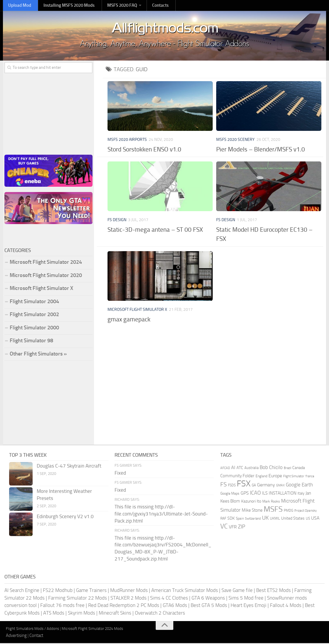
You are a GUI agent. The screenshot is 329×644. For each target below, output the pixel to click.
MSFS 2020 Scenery (235, 140)
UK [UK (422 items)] (265, 519)
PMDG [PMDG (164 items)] (288, 511)
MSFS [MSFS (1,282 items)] (273, 510)
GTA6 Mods (175, 606)
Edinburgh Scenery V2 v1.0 (65, 518)
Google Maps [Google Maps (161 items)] (230, 494)
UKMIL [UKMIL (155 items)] (275, 520)
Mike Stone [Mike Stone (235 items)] (252, 511)
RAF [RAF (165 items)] (223, 520)
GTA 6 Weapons (208, 599)
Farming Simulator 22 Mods (78, 599)
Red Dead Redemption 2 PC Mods (124, 606)
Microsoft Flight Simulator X (137, 310)
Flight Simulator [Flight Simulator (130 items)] (294, 477)
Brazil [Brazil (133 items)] (287, 469)
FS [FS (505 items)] (224, 486)
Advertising (16, 636)
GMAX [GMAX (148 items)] (280, 486)
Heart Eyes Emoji (249, 606)
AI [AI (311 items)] (233, 469)
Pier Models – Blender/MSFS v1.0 (261, 150)
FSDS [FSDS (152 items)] (232, 486)
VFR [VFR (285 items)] (233, 528)
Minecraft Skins (115, 614)
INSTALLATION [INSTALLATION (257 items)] (283, 494)
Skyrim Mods (82, 614)
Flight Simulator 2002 (34, 315)
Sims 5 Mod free (246, 599)
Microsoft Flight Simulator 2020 (46, 276)
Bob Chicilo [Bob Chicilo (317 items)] (271, 469)
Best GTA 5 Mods (209, 606)
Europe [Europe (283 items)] (275, 477)
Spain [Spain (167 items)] (240, 520)
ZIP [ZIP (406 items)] (242, 528)
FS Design (117, 221)
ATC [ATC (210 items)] (240, 469)
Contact (36, 636)
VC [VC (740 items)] (224, 527)
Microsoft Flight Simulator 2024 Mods (92, 629)
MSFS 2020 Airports (127, 140)
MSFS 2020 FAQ (114, 6)
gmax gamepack (129, 320)
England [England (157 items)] (261, 477)
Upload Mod (18, 6)
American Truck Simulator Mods (185, 591)
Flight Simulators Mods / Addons (32, 629)
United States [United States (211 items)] (293, 519)
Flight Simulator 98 (31, 341)
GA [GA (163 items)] (254, 486)
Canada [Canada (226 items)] (299, 469)
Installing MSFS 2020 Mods (63, 6)
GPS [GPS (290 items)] (245, 494)
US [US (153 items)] (308, 520)
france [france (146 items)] (310, 477)
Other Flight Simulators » (38, 355)
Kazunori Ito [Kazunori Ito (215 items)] (251, 502)
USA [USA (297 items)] (315, 519)
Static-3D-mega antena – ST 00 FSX (155, 230)
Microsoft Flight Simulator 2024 (46, 263)
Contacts (150, 6)
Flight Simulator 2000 (34, 328)
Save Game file (237, 591)
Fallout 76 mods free (62, 606)
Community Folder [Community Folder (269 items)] (237, 477)
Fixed (120, 474)
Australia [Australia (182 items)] (251, 469)
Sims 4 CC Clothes (169, 599)
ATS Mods (54, 614)
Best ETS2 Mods (273, 591)
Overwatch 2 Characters (160, 614)
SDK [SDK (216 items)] (231, 519)
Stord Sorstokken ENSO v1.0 (144, 150)
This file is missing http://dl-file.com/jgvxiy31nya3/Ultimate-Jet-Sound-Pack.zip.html (161, 515)
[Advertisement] (214, 373)
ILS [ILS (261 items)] (265, 494)
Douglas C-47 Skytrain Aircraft (69, 467)
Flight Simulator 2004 (34, 302)
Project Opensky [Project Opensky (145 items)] (305, 512)
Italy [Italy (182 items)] (301, 494)
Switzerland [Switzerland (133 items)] (253, 520)
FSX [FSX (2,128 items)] (244, 485)
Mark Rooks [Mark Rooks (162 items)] (271, 503)
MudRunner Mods (129, 591)
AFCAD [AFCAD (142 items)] (225, 469)
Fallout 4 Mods (286, 606)
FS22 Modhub (58, 591)
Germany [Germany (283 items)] (266, 486)
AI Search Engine (22, 591)
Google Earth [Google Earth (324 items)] (299, 486)
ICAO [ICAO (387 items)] (255, 494)
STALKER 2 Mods (129, 599)
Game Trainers (91, 591)
